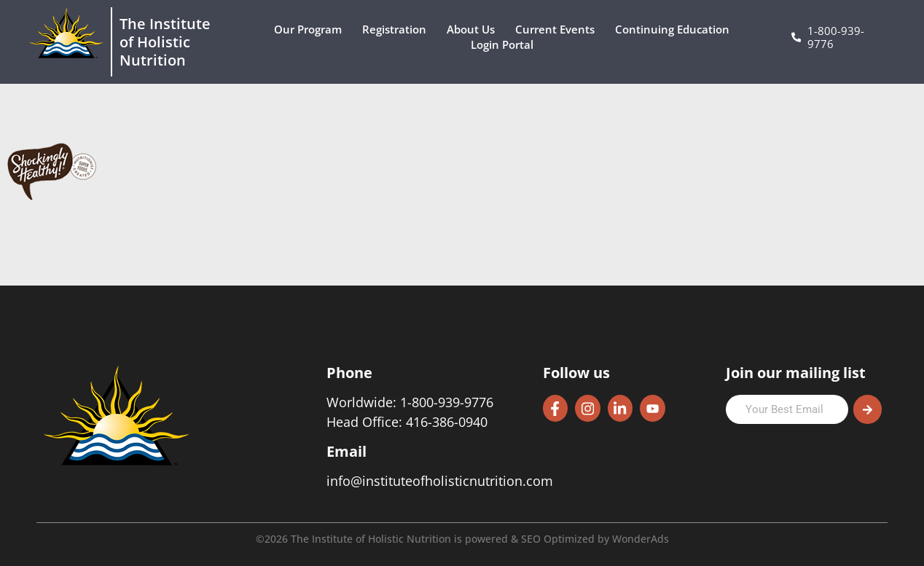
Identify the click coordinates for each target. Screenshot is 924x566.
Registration (398, 30)
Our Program (312, 30)
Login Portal (506, 45)
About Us (474, 30)
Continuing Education (676, 30)
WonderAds (641, 539)
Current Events (559, 30)
